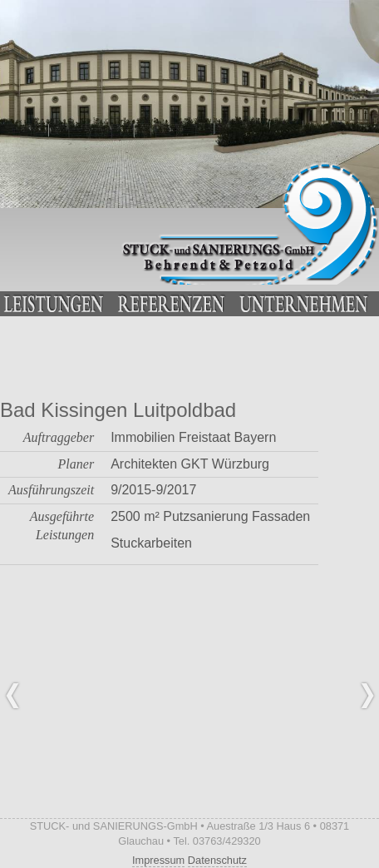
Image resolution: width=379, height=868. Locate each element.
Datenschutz (217, 860)
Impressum (158, 860)
